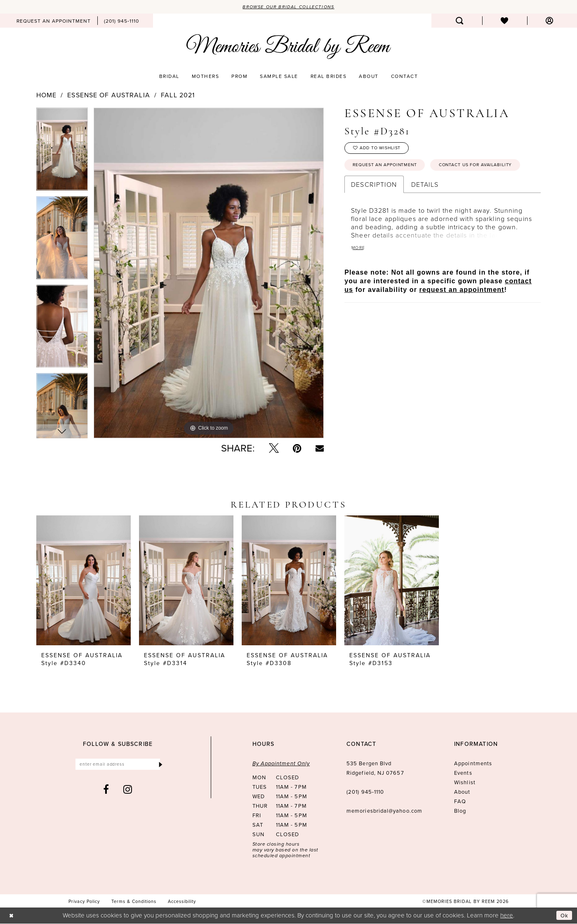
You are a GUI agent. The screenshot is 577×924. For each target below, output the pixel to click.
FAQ (460, 802)
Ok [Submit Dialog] (564, 916)
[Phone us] (121, 21)
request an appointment (462, 315)
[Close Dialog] (12, 916)
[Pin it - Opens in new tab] (297, 449)
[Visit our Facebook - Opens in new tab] (106, 792)
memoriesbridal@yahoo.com (384, 812)
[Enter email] (118, 766)
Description (374, 209)
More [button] (359, 273)
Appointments (473, 764)
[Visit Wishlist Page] (505, 21)
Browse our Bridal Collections (288, 7)
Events (463, 774)
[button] (550, 21)
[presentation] (84, 581)
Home (46, 96)
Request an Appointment (391, 169)
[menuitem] (54, 21)
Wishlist (465, 783)
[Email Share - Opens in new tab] (320, 449)
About (462, 793)
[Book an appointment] (54, 21)
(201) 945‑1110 (365, 793)
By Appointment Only (281, 764)
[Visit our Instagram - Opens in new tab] (128, 792)
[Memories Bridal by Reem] (289, 47)
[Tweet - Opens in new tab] (274, 449)
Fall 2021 (178, 96)
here (507, 916)
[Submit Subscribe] (160, 766)
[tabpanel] (62, 152)
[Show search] (460, 21)
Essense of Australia (108, 96)
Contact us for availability (396, 189)
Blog (460, 812)
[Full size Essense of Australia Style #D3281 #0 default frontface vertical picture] (209, 273)
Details (425, 209)
